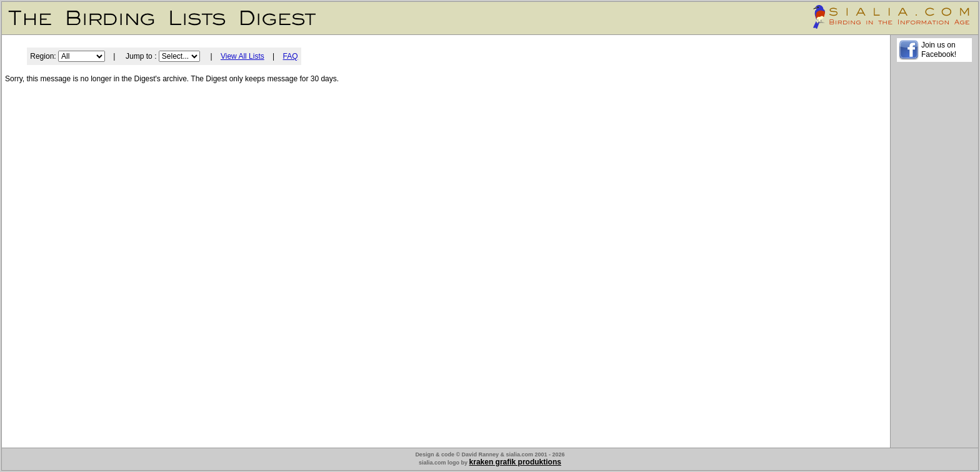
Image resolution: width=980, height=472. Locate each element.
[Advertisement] (934, 257)
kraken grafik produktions (515, 462)
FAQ (291, 56)
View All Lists (242, 56)
